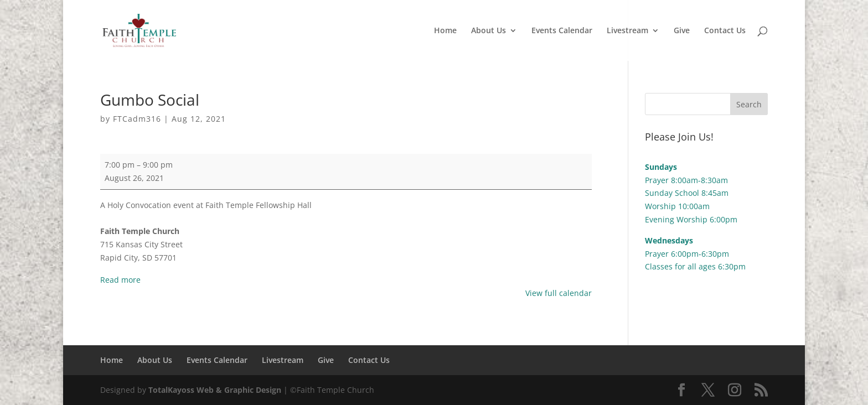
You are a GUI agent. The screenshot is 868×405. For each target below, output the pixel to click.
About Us (489, 31)
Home (445, 31)
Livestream (627, 31)
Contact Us (725, 31)
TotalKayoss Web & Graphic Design (215, 390)
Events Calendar (562, 31)
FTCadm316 (137, 119)
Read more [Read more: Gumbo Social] (120, 280)
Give (682, 31)
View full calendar (559, 293)
